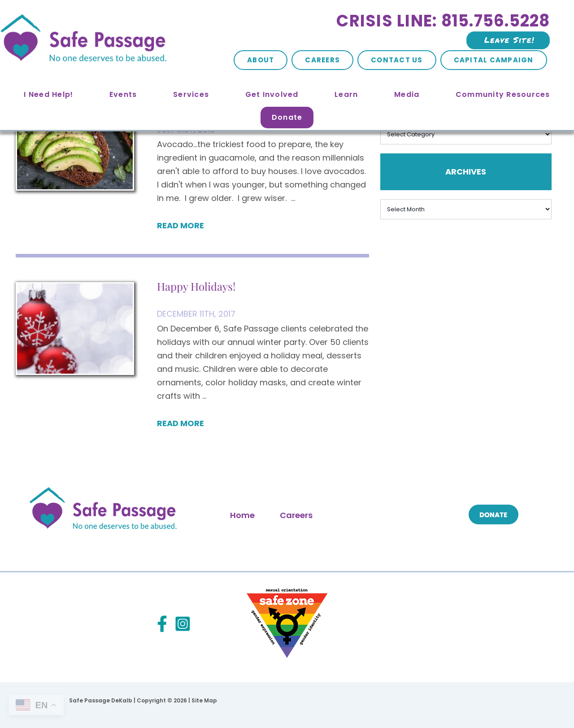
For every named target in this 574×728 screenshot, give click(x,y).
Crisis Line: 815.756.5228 (443, 21)
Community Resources (503, 94)
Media (407, 94)
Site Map (204, 700)
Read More (180, 225)
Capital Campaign (494, 60)
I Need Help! (48, 94)
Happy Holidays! (196, 286)
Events (123, 94)
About (261, 60)
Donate (287, 117)
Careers (322, 60)
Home (242, 515)
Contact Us (397, 60)
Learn (346, 94)
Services (191, 94)
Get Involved (272, 94)
